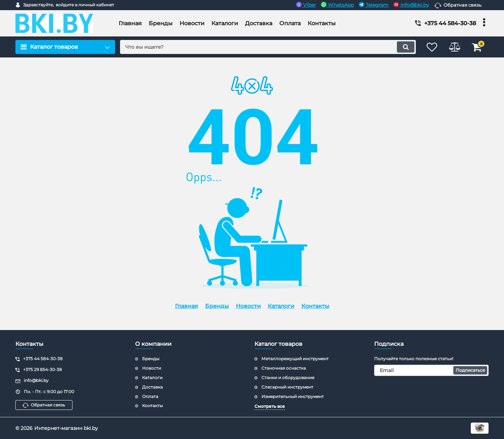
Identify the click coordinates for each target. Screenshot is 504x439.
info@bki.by (411, 5)
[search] (265, 47)
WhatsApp (337, 5)
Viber (306, 5)
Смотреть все (270, 406)
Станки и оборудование (288, 378)
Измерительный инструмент (293, 396)
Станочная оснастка (284, 368)
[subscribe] (432, 370)
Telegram (374, 5)
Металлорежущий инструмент (295, 359)
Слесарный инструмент (287, 387)
